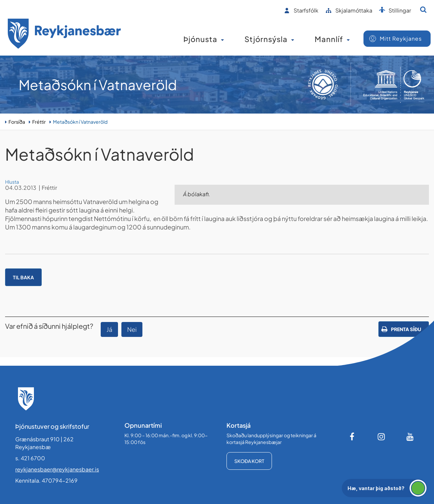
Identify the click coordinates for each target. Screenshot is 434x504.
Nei (132, 329)
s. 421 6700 (30, 458)
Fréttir (39, 122)
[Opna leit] (423, 9)
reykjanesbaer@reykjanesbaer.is (57, 469)
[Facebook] (353, 437)
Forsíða (17, 122)
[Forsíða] (64, 35)
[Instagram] (381, 437)
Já (109, 329)
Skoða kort (249, 461)
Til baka (23, 277)
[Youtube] (410, 437)
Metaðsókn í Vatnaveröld (80, 122)
